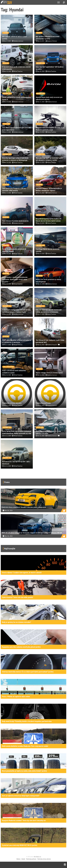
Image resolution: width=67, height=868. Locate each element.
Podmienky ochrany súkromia (44, 859)
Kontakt (23, 859)
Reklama (18, 859)
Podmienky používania (31, 859)
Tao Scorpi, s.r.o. (37, 857)
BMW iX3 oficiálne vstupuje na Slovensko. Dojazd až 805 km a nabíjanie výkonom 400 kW (32, 533)
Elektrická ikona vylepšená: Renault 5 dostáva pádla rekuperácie (24, 507)
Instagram (65, 865)
